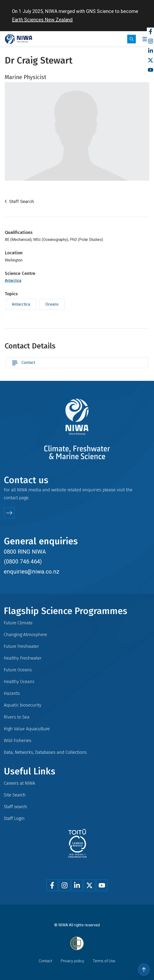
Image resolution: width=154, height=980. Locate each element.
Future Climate (18, 623)
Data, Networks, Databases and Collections (45, 752)
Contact (28, 362)
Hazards (12, 693)
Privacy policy (72, 961)
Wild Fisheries (18, 740)
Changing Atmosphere (25, 635)
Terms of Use (104, 961)
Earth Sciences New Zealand (42, 20)
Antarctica (13, 281)
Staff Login (14, 818)
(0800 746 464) (23, 562)
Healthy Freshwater (23, 658)
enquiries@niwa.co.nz (32, 572)
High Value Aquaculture (27, 729)
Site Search (15, 795)
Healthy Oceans (19, 681)
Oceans (52, 304)
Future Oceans (18, 670)
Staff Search (22, 202)
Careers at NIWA (19, 783)
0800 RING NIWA (25, 552)
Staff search (15, 807)
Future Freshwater (21, 646)
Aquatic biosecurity (23, 705)
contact (11, 498)
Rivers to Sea (17, 717)
